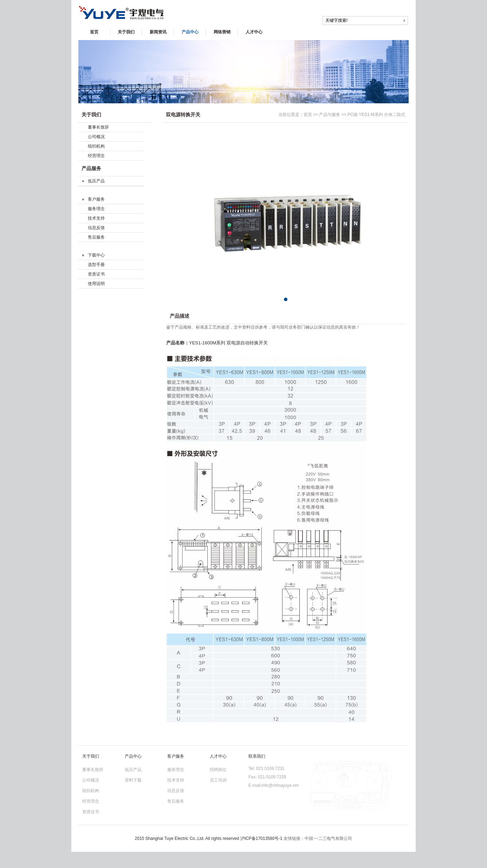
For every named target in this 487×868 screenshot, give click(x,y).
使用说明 (96, 284)
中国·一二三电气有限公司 (328, 838)
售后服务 (96, 237)
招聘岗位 (218, 770)
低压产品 (96, 181)
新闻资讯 (158, 32)
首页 (94, 32)
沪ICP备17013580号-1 (261, 838)
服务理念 (96, 209)
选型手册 (96, 265)
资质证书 (96, 274)
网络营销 (222, 32)
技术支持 (96, 218)
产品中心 (190, 32)
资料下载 (133, 780)
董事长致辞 (98, 127)
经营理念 (96, 156)
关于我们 (126, 32)
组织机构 (96, 146)
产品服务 (91, 168)
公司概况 (96, 137)
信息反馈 (96, 228)
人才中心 (254, 32)
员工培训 (218, 780)
